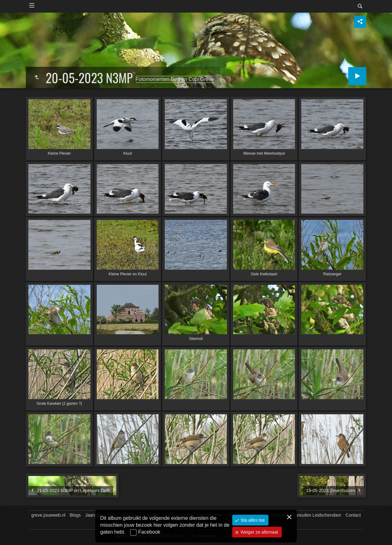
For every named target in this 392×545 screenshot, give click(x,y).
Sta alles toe (252, 520)
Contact (353, 515)
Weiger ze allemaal (259, 532)
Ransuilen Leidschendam (316, 515)
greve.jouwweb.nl (48, 515)
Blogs (75, 515)
